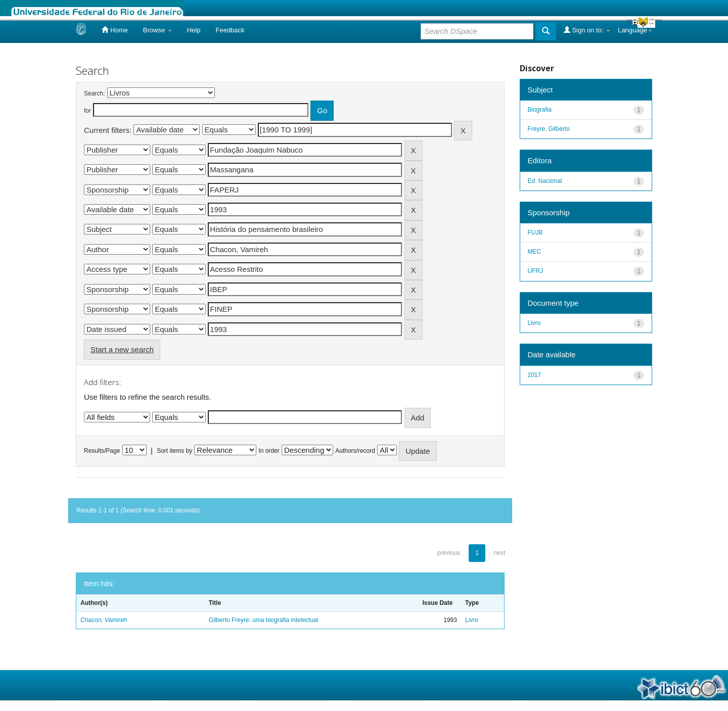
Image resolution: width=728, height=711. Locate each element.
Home (115, 30)
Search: (94, 93)
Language (635, 30)
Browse (157, 30)
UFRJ (536, 271)
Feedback (230, 30)
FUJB (535, 232)
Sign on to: (587, 30)
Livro (472, 620)
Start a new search (122, 349)
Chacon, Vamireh (104, 620)
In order (269, 451)
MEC (535, 252)
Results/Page (102, 451)
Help (194, 30)
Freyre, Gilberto (549, 129)
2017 (535, 375)
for (87, 111)
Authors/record (355, 451)
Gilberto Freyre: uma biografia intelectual (264, 620)
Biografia (540, 110)
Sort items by (174, 451)
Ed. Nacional (545, 181)
